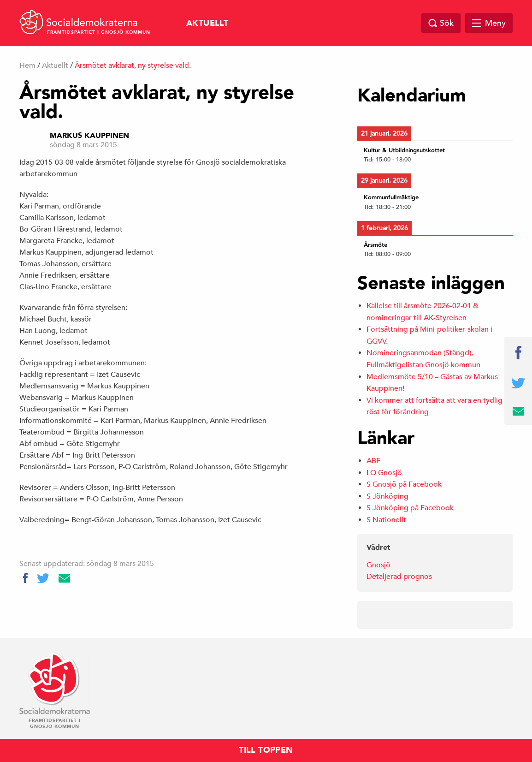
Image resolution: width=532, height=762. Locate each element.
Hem (27, 65)
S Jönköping (387, 496)
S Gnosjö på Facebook (404, 484)
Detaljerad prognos (399, 577)
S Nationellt (386, 520)
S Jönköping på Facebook (410, 508)
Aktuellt (207, 23)
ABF (373, 461)
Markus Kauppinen (89, 136)
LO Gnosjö (384, 473)
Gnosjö (378, 565)
